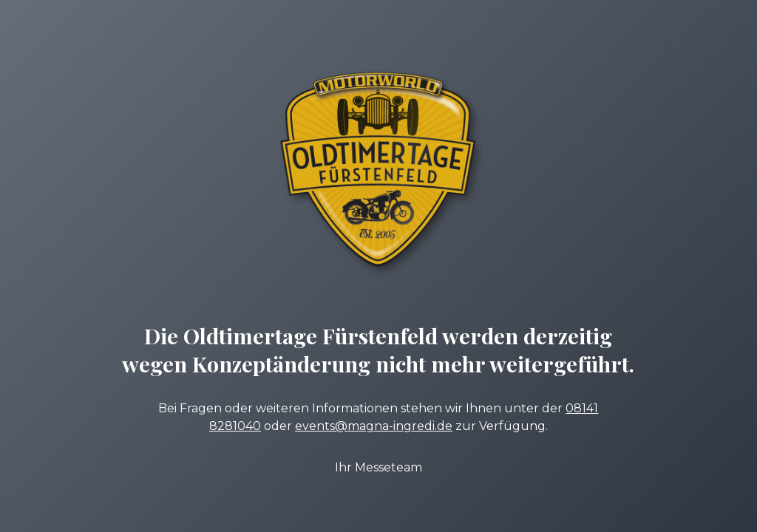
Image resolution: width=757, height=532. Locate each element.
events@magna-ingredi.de (374, 426)
